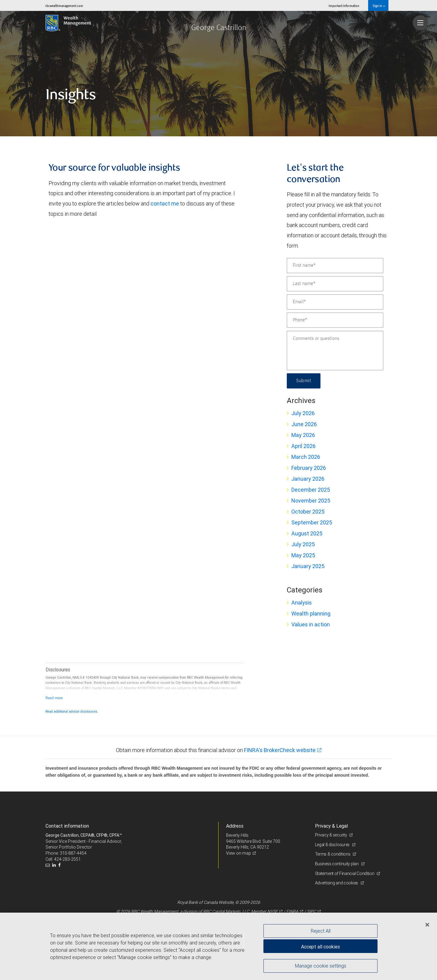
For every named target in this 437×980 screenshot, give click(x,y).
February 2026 (309, 468)
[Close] (427, 925)
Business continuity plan (337, 864)
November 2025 (311, 501)
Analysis (301, 603)
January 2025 (308, 566)
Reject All (321, 931)
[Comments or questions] (335, 351)
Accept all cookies (320, 947)
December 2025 (311, 490)
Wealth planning (311, 614)
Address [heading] (235, 826)
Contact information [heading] (67, 826)
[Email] (335, 302)
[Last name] (335, 284)
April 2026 (303, 446)
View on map (239, 853)
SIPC (311, 911)
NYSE (273, 911)
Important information (344, 6)
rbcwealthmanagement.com (64, 6)
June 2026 (304, 424)
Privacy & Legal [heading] (331, 826)
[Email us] (48, 865)
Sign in (379, 6)
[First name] (335, 266)
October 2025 (308, 512)
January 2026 (308, 479)
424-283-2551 (67, 859)
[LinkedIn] (55, 865)
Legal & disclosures (333, 845)
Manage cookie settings (321, 966)
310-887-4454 (73, 853)
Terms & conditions (333, 854)
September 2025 (312, 522)
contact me (165, 203)
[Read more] (54, 698)
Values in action (311, 624)
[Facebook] (60, 865)
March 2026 (306, 457)
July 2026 (303, 413)
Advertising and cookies (337, 883)
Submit (304, 381)
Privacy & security (332, 835)
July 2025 (303, 544)
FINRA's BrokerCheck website (280, 750)
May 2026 (303, 435)
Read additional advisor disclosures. (72, 711)
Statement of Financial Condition (345, 873)
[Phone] (335, 320)
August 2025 (307, 533)
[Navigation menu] (420, 23)
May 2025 (303, 555)
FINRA (292, 911)
